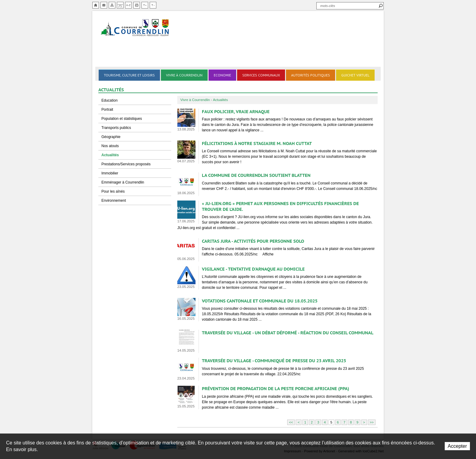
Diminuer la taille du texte (153, 5)
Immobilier (110, 173)
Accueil (96, 5)
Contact (104, 5)
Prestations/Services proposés (126, 164)
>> (372, 422)
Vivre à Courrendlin (184, 75)
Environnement (114, 201)
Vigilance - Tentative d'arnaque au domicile (253, 269)
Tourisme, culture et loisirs (129, 75)
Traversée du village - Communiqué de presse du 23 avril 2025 (274, 361)
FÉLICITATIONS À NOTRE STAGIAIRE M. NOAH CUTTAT (257, 143)
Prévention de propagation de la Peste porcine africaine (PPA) (275, 388)
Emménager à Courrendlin (123, 182)
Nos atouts (110, 146)
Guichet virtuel (355, 75)
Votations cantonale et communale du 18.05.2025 (260, 301)
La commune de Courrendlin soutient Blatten (256, 175)
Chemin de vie (120, 5)
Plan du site (112, 5)
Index (128, 5)
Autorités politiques (311, 75)
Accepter (457, 446)
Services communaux (261, 75)
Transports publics (116, 128)
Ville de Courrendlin (135, 28)
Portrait (107, 110)
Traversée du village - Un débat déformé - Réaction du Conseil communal (288, 333)
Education (109, 100)
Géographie (111, 137)
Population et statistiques (122, 119)
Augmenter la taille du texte (145, 5)
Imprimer (137, 5)
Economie (222, 75)
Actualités (110, 155)
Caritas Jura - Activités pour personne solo (253, 241)
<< (291, 422)
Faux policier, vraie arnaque (236, 111)
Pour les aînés (113, 191)
